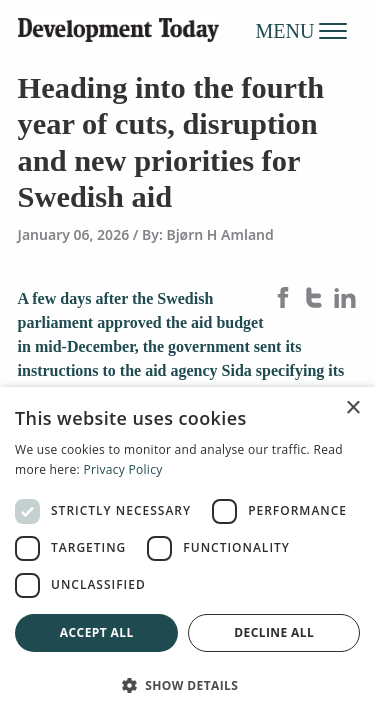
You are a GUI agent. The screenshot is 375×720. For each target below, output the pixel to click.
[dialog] (187, 553)
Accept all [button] (97, 632)
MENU (302, 30)
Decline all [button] (274, 632)
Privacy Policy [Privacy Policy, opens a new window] (122, 469)
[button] (187, 685)
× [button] (352, 408)
